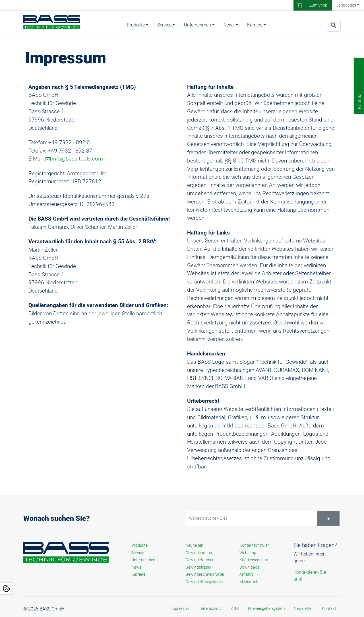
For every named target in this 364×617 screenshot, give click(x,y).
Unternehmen (197, 25)
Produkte (136, 25)
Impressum (180, 608)
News (229, 25)
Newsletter (303, 608)
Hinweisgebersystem (266, 608)
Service (164, 25)
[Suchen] (328, 518)
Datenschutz (211, 608)
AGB (235, 608)
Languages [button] (346, 5)
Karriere (255, 25)
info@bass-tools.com (77, 159)
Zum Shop (318, 5)
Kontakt (329, 608)
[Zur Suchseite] (333, 25)
